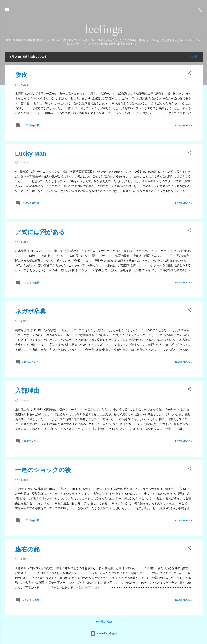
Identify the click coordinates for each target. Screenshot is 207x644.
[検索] (200, 11)
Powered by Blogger (103, 634)
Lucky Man (31, 153)
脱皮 (21, 75)
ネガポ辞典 (31, 311)
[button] (190, 74)
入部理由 (27, 391)
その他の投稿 (103, 622)
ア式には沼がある (40, 232)
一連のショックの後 (43, 470)
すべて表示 (191, 57)
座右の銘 (27, 549)
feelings (103, 29)
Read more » (183, 125)
